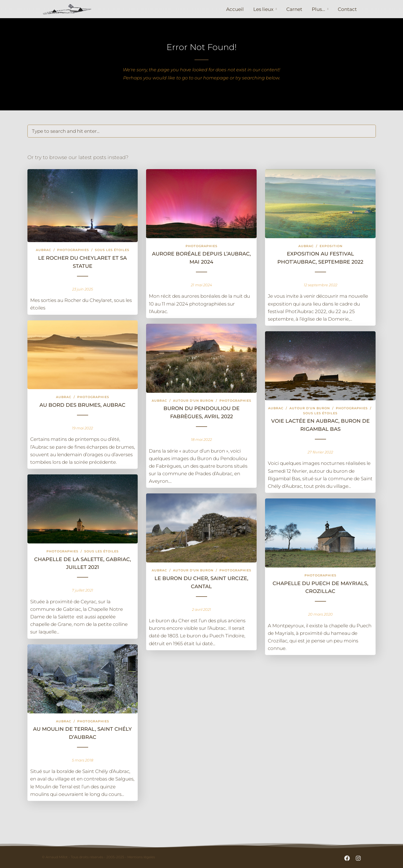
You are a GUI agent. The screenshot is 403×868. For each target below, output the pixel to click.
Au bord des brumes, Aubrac (82, 405)
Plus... (318, 9)
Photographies (73, 250)
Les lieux (263, 9)
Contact (347, 9)
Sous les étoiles (112, 250)
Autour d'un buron (193, 401)
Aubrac (44, 250)
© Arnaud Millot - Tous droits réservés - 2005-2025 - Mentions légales (99, 857)
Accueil (235, 9)
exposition (331, 246)
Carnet (294, 9)
